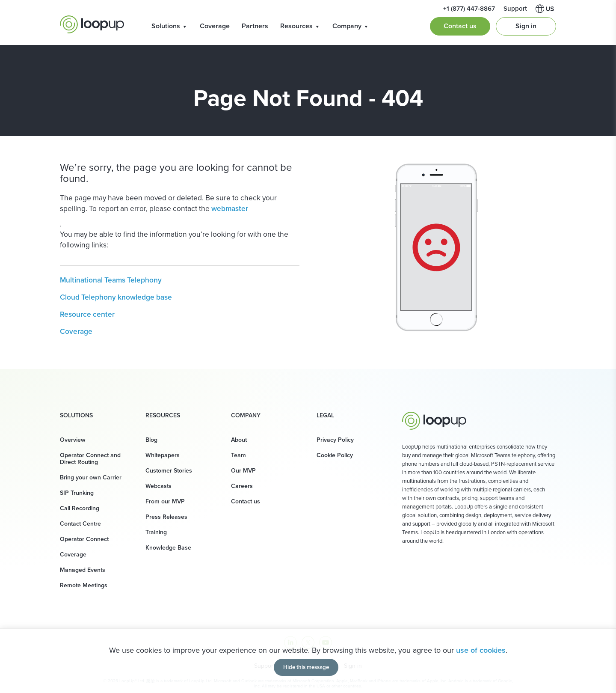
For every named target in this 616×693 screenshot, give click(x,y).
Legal (325, 416)
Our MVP (243, 471)
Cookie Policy (335, 455)
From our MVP (165, 501)
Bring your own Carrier (91, 477)
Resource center (87, 314)
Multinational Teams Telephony (111, 280)
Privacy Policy (335, 440)
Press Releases (166, 517)
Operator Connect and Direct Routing (90, 459)
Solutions (170, 26)
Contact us (460, 26)
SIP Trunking (77, 493)
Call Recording (80, 508)
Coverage (215, 26)
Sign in (526, 26)
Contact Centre (80, 524)
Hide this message (306, 667)
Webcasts (158, 486)
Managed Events (83, 570)
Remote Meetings (84, 585)
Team (238, 455)
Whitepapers (163, 455)
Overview (73, 440)
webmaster (230, 208)
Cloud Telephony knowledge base (116, 297)
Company (351, 26)
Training (156, 532)
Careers (242, 486)
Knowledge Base (168, 548)
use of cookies (481, 650)
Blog (151, 440)
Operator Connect (84, 539)
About (239, 440)
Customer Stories (169, 471)
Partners (255, 26)
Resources (300, 26)
